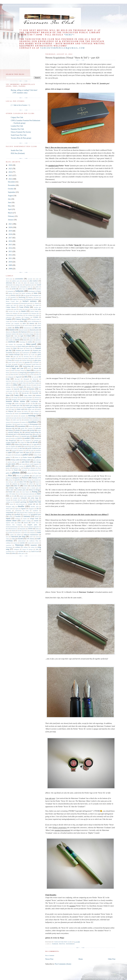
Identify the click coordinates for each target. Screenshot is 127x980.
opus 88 (36, 445)
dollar (37, 332)
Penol (39, 468)
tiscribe (19, 531)
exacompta (19, 344)
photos (62, 944)
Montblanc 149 (10, 424)
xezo (27, 551)
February (11, 216)
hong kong (23, 373)
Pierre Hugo (37, 473)
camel (37, 305)
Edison (8, 338)
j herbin (34, 381)
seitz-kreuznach (20, 504)
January (11, 220)
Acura (8, 281)
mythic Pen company (27, 428)
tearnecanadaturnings (12, 527)
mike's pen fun (17, 420)
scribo (24, 500)
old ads (35, 442)
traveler (39, 531)
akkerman (9, 283)
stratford (17, 519)
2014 (11, 248)
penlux (8, 468)
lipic (29, 404)
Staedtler (18, 516)
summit (36, 521)
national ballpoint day (15, 432)
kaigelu (21, 387)
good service (12, 362)
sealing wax (9, 502)
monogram (16, 422)
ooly (30, 445)
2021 (11, 224)
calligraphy (29, 305)
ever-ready (38, 342)
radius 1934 (23, 482)
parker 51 (9, 457)
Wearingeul (9, 547)
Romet (10, 492)
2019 (11, 231)
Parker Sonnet (27, 457)
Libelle (17, 404)
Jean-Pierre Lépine (34, 383)
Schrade (8, 500)
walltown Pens (34, 541)
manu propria (35, 411)
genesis (20, 358)
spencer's (26, 514)
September (12, 192)
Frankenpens (26, 353)
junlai (35, 385)
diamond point (34, 330)
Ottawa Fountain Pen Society (21, 132)
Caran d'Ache (24, 307)
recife (7, 484)
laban (8, 395)
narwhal (32, 430)
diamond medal (23, 330)
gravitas (27, 362)
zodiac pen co (22, 553)
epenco (31, 340)
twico (26, 533)
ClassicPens (20, 315)
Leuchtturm (34, 401)
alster (25, 283)
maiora (39, 409)
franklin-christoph (14, 355)
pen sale (17, 462)
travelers (10, 533)
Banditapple (32, 291)
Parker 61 (18, 457)
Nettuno (17, 436)
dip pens (16, 332)
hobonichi (15, 373)
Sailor (39, 494)
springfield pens (36, 514)
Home (81, 959)
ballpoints (20, 291)
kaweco (32, 389)
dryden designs (29, 334)
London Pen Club (17, 126)
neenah (37, 434)
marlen (17, 413)
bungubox (9, 303)
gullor (22, 364)
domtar (21, 334)
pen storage (37, 462)
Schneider (24, 498)
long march (19, 407)
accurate (30, 279)
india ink (38, 375)
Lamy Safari (28, 395)
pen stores (12, 464)
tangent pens (32, 525)
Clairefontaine (10, 315)
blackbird (13, 297)
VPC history (31, 539)
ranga (31, 482)
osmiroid (26, 446)
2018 (11, 234)
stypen (25, 519)
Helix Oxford (21, 370)
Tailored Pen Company (14, 525)
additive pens (16, 281)
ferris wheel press (23, 346)
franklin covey (36, 353)
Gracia (20, 362)
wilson (33, 547)
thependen (23, 529)
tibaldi (13, 531)
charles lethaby (34, 311)
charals (23, 311)
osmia (19, 446)
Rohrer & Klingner (35, 490)
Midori (37, 418)
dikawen (8, 332)
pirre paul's (36, 476)
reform (31, 484)
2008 (11, 269)
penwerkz (25, 470)
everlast (11, 344)
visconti (20, 539)
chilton (8, 313)
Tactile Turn (35, 523)
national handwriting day (33, 432)
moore (31, 426)
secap (11, 504)
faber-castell (31, 344)
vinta (13, 539)
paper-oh (29, 452)
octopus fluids (10, 442)
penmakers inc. (17, 468)
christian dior (35, 313)
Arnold (39, 285)
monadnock (36, 420)
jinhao (15, 385)
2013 (11, 251)
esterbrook (12, 342)
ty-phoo (12, 535)
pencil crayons (19, 466)
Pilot (10, 476)
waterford (9, 545)
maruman (36, 413)
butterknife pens (26, 303)
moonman (22, 426)
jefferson (8, 385)
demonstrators (28, 328)
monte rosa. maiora (22, 424)
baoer (39, 291)
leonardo (36, 399)
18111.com (9, 279)
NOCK (20, 438)
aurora (30, 289)
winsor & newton (27, 549)
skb (38, 509)
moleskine (27, 420)
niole (7, 438)
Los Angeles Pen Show (31, 407)
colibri (37, 315)
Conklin (9, 319)
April (10, 209)
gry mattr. (9, 364)
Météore (31, 418)
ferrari (14, 346)
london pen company (32, 405)
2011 (11, 258)
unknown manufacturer (31, 535)
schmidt (15, 498)
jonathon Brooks (26, 385)
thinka (37, 529)
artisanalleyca (24, 287)
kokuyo (27, 391)
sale (10, 496)
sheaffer (21, 506)
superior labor (10, 523)
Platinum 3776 (36, 478)
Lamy (16, 395)
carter (15, 309)
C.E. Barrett (36, 303)
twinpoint (32, 533)
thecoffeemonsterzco (12, 529)
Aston (8, 289)
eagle (22, 336)
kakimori (29, 387)
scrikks (30, 500)
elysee (17, 340)
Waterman (70, 944)
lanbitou (38, 395)
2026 (11, 165)
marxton (16, 416)
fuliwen (26, 355)
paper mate (19, 452)
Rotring (35, 492)
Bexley (13, 295)
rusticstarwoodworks (29, 494)
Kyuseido (35, 393)
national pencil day (26, 434)
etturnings (22, 342)
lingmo (23, 404)
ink (26, 377)
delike (10, 328)
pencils (29, 466)
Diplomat (24, 332)
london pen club (17, 405)
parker (55, 944)
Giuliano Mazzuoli (27, 360)
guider (16, 364)
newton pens (26, 436)
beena (17, 293)
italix (22, 381)
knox (21, 391)
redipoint (15, 484)
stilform (37, 516)
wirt (37, 549)
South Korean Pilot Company (25, 513)
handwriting (27, 366)
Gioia (10, 360)
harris (29, 368)
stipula (8, 518)
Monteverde (10, 426)
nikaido (35, 436)
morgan (37, 426)
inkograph (26, 379)
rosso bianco (26, 492)
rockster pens (21, 490)
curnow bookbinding (33, 321)
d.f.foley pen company (13, 323)
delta (17, 328)
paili (32, 451)
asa (31, 287)
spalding (9, 514)
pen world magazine (33, 464)
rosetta (17, 492)
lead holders (29, 397)
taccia (26, 523)
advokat (24, 281)
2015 (11, 245)
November (12, 185)
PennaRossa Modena (29, 468)
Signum (23, 509)
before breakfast (26, 293)
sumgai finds (34, 519)
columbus (18, 317)
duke (37, 334)
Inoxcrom (36, 379)
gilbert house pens (36, 358)
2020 (11, 227)
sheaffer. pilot (35, 507)
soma (27, 511)
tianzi (7, 531)
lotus (7, 409)
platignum (16, 478)
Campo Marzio (11, 307)
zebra (14, 553)
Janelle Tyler (22, 383)
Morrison (9, 428)
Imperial (23, 375)
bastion (10, 293)
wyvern (21, 551)
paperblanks (38, 452)
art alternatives (13, 287)
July (10, 199)
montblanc (33, 422)
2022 (11, 179)
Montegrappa (34, 424)
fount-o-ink (29, 348)
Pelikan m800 (15, 460)
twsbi (39, 532)
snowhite (8, 511)
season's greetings (21, 502)
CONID (36, 317)
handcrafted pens (12, 366)
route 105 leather (11, 494)
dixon (32, 332)
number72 (28, 440)
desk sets (38, 328)
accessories (19, 279)
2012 (11, 255)
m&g (13, 409)
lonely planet (10, 407)
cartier (21, 309)
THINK (30, 529)
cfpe (17, 311)
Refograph (23, 484)
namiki (18, 430)
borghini (15, 299)
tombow (32, 531)
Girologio (17, 360)
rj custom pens (34, 488)
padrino (21, 451)
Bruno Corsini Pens (12, 301)
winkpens (16, 549)
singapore (31, 509)
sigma (17, 509)
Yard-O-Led (35, 551)
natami (39, 430)
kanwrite (17, 389)
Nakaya (10, 430)
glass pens (38, 360)
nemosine (9, 436)
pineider (27, 476)
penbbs (8, 466)
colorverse (9, 317)
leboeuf (37, 397)
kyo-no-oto (25, 393)
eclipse (29, 336)
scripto (37, 500)
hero (29, 370)
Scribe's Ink (16, 500)
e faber (15, 336)
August (11, 196)
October (11, 189)
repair (8, 486)
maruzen (8, 416)
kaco (15, 387)
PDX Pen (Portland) (18, 153)
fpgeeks (17, 353)
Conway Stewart (21, 319)
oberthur (36, 440)
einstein (25, 338)
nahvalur (38, 428)
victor (37, 537)
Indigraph (11, 377)
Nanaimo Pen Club (17, 129)
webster (18, 547)
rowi (19, 494)
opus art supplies (11, 446)
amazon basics (34, 283)
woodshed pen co (11, 551)
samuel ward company (26, 496)
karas (24, 389)
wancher (22, 543)
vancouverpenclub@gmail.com (62, 48)
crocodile (15, 321)
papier (10, 455)
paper (10, 452)
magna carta (31, 409)
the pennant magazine (33, 527)
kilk (16, 391)
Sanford (37, 496)
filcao (33, 346)
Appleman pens (29, 285)
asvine (14, 289)
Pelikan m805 (26, 460)
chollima (15, 313)
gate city (16, 356)
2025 (11, 169)
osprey (33, 446)
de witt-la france (28, 325)
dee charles (38, 325)
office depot (21, 442)
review (26, 486)
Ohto (28, 442)
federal (8, 346)
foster (21, 348)
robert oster (10, 490)
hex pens (36, 370)
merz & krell (22, 418)
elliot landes (9, 340)
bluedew (31, 297)
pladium (8, 478)
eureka (30, 342)
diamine (12, 330)
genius (26, 358)
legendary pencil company (19, 399)
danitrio (32, 323)
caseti (26, 309)
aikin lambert (34, 281)
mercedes (14, 418)
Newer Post (49, 959)
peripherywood (34, 470)
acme (37, 279)
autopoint (11, 291)
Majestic (11, 411)
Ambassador (9, 285)
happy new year (18, 368)
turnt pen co (18, 533)
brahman (36, 299)
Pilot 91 (19, 476)
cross (21, 321)
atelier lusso (22, 289)
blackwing (22, 297)
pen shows (26, 462)
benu (36, 293)
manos (26, 411)
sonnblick (35, 511)
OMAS (8, 444)
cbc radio (38, 309)
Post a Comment (50, 955)
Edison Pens (16, 338)
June (10, 202)
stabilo (11, 516)
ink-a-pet (17, 379)
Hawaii (36, 368)
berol (7, 295)
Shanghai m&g (10, 507)
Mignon (8, 420)
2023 (11, 175)
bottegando (29, 299)
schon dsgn (34, 498)
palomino (38, 451)
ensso (25, 340)
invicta (16, 381)
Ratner (37, 482)
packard (14, 451)
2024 (11, 172)
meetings (32, 416)
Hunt (12, 375)
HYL (17, 375)
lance (10, 397)
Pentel (16, 470)
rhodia (39, 486)
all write (18, 283)
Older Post (112, 959)
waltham (8, 543)
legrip (30, 399)
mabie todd (20, 409)
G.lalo (33, 355)
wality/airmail (22, 541)
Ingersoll (19, 377)
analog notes (19, 285)
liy (34, 404)
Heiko (13, 370)
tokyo (26, 531)
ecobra (37, 336)
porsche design (27, 480)
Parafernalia (17, 455)
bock (37, 297)
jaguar (15, 383)
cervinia (11, 311)
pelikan (38, 457)
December (12, 182)
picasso (29, 473)
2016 (11, 241)
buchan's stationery (30, 301)
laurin (21, 397)
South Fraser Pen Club (19, 135)
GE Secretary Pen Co (28, 356)
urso (7, 537)
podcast (10, 480)
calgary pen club (11, 305)
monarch (8, 422)
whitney (26, 547)
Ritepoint (24, 488)
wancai (15, 543)
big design (26, 295)
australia (39, 289)
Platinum (25, 478)
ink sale (34, 377)
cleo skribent (29, 315)
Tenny (22, 527)
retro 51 (17, 486)
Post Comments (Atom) (63, 964)
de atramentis (17, 325)
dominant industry (11, 334)
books (8, 299)
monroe (24, 422)
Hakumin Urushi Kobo (32, 364)
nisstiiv (13, 438)
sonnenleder (10, 513)
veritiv (31, 537)
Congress (27, 317)
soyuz (37, 513)
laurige (15, 397)
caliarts (21, 305)
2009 (11, 265)
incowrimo (31, 375)
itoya (27, 381)
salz (15, 496)
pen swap (22, 464)
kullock (10, 393)
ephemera (38, 340)
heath (7, 370)
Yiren (8, 553)
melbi (7, 418)
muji (16, 428)
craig (32, 319)
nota (21, 440)
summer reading (26, 521)
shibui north (9, 509)
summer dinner (11, 521)
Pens (10, 470)
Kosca (33, 391)
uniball (19, 535)
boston (21, 299)
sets (37, 504)
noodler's (28, 438)
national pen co (13, 434)
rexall (32, 486)
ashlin (37, 287)
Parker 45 (36, 455)
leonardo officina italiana (15, 401)
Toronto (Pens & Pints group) (21, 138)
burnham (16, 303)
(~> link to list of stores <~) (20, 105)
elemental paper (34, 338)
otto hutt (22, 448)
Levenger (9, 404)
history (8, 373)
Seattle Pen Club (17, 150)
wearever (34, 545)
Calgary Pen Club (17, 117)
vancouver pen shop (18, 537)
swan (19, 523)
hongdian (32, 373)
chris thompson (24, 313)
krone (39, 391)
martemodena (26, 413)
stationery (27, 516)
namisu (25, 430)
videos (8, 539)
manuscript (9, 413)
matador (23, 416)
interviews (9, 381)
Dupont (8, 336)
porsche (18, 480)
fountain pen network (23, 350)
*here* (69, 35)
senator (30, 504)
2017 (11, 238)
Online (17, 445)
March (10, 213)
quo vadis (14, 482)
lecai (7, 399)
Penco (37, 466)
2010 (11, 262)
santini (8, 498)
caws (31, 309)
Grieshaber (36, 362)
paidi (27, 451)
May (10, 206)
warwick (36, 543)
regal (37, 484)
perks (8, 473)
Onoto (24, 445)
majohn (19, 411)
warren (30, 543)
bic (20, 295)
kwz (17, 393)
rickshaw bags (13, 488)
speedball (17, 514)
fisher (15, 348)
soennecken (18, 511)
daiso (24, 323)
